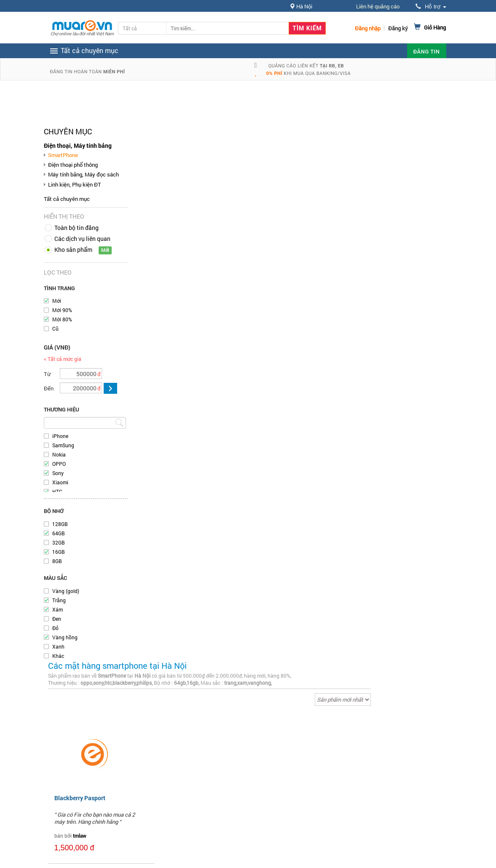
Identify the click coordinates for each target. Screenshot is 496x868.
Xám (58, 609)
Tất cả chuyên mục (67, 199)
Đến (49, 388)
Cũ (55, 329)
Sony (58, 473)
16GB (59, 552)
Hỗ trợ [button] (431, 7)
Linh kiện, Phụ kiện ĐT (75, 184)
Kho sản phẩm (73, 250)
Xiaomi (60, 482)
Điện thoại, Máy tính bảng (78, 146)
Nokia (59, 454)
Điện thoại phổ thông (73, 165)
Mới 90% (62, 310)
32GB (59, 542)
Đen (57, 619)
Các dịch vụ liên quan (82, 239)
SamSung (63, 445)
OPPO (59, 464)
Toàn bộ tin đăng (76, 228)
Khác (58, 656)
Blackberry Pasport (80, 798)
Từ (47, 374)
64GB (59, 533)
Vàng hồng (65, 637)
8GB (57, 561)
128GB (60, 524)
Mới (57, 301)
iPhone (60, 436)
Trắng (59, 600)
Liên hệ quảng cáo (378, 6)
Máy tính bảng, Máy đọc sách (83, 174)
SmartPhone (63, 155)
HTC (57, 491)
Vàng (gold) (66, 591)
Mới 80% (62, 319)
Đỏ (55, 628)
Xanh (58, 646)
